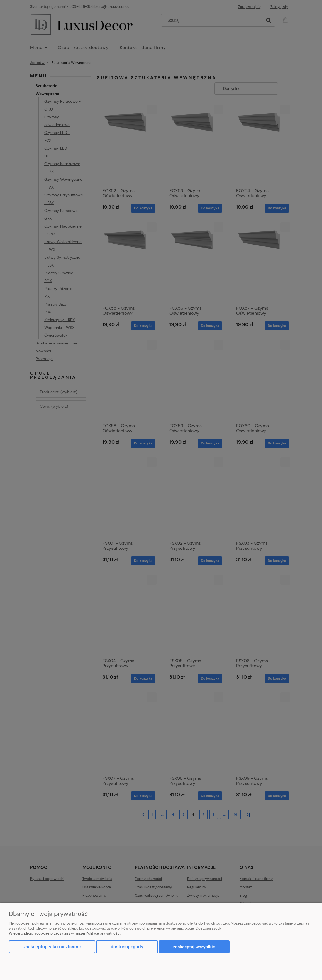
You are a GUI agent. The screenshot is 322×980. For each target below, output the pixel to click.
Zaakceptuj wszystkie (194, 947)
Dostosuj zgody (127, 947)
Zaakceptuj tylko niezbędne (52, 947)
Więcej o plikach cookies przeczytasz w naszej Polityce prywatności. (65, 933)
